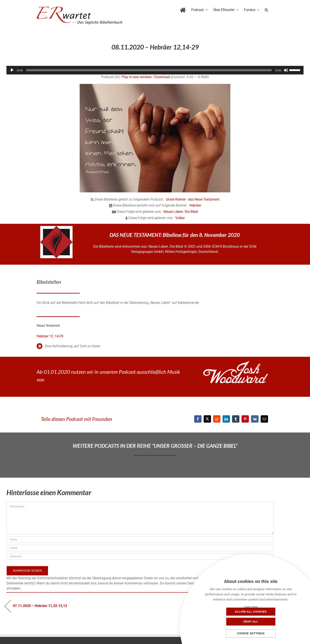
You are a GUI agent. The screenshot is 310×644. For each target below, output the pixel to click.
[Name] (140, 540)
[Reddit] (217, 419)
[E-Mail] (264, 419)
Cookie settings (251, 634)
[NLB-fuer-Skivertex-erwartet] (56, 228)
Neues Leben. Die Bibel (181, 212)
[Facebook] (198, 419)
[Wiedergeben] (12, 70)
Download (162, 77)
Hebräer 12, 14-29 (50, 336)
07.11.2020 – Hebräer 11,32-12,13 (40, 606)
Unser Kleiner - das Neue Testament (193, 199)
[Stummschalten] (286, 70)
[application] (155, 70)
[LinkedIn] (226, 419)
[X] (207, 419)
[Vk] (255, 419)
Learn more (251, 607)
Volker (180, 218)
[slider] (149, 70)
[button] (266, 9)
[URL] (140, 556)
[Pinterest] (245, 419)
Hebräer (195, 205)
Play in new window (137, 77)
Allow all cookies (229, 622)
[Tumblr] (236, 419)
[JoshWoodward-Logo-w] (236, 363)
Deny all (272, 622)
